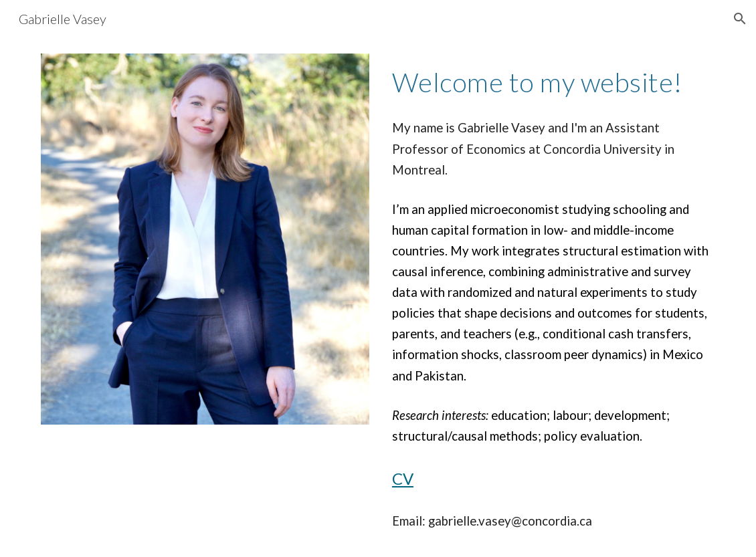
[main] (551, 81)
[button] (740, 19)
